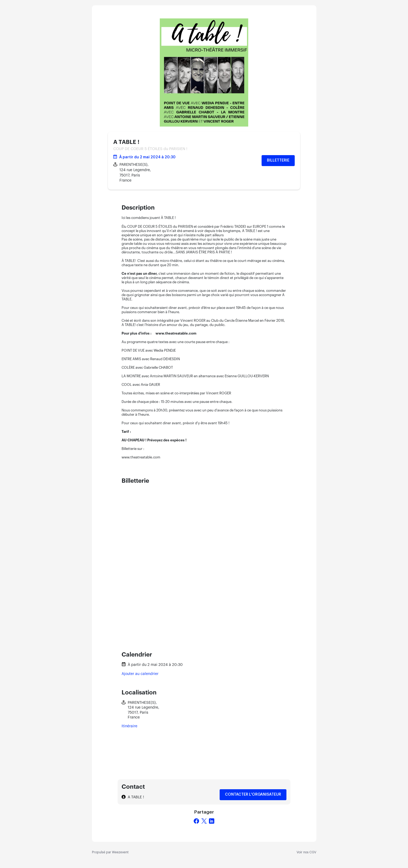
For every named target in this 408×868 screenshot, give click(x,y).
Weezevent (120, 852)
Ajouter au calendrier (140, 674)
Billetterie (278, 160)
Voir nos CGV (306, 852)
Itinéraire (129, 726)
